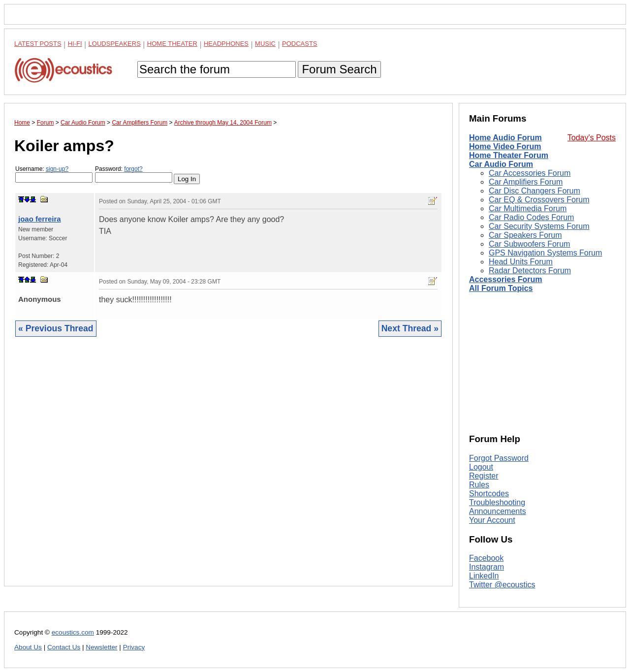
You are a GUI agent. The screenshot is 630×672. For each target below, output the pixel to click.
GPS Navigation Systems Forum (545, 253)
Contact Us (64, 647)
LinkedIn (484, 576)
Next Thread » (410, 328)
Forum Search (339, 69)
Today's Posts (592, 138)
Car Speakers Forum (525, 235)
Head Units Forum (521, 262)
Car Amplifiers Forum (526, 182)
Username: (54, 174)
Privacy (134, 647)
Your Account (492, 520)
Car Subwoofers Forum (529, 244)
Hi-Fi (75, 44)
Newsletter (101, 647)
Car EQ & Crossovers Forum (539, 200)
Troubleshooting (497, 502)
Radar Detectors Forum (530, 271)
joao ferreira (40, 219)
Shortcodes (489, 494)
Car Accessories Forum (530, 173)
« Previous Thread (56, 328)
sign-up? (57, 169)
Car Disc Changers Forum (535, 191)
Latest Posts (38, 44)
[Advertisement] (228, 469)
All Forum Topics (501, 288)
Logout (481, 467)
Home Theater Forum (509, 155)
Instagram (487, 567)
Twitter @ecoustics (502, 585)
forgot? (133, 169)
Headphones (226, 44)
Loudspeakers (115, 44)
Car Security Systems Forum (539, 226)
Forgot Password (499, 458)
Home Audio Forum (505, 138)
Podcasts (300, 44)
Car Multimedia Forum (528, 208)
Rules (479, 485)
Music (265, 44)
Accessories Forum (506, 279)
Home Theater (172, 44)
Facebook (486, 558)
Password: (134, 174)
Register (484, 476)
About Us (28, 647)
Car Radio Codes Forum (531, 217)
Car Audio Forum (501, 164)
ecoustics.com (73, 632)
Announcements (498, 511)
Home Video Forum (505, 146)
